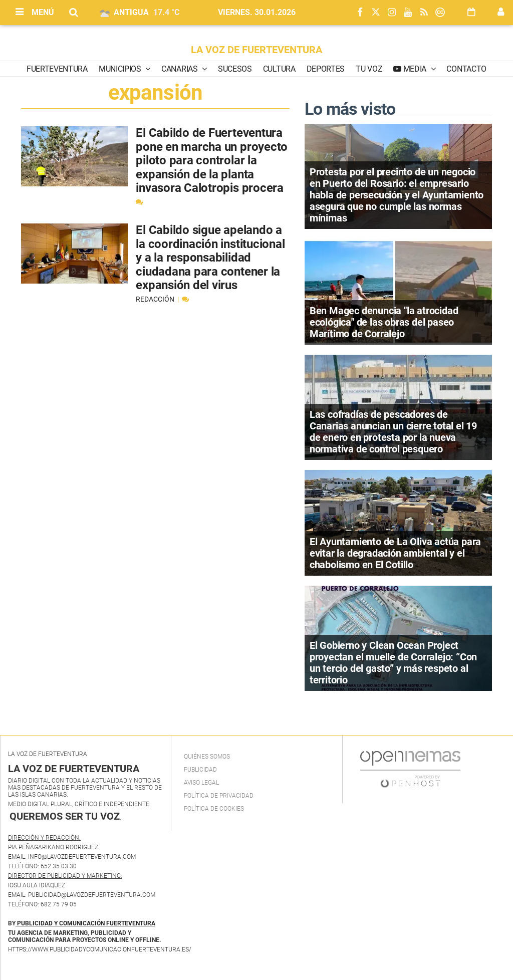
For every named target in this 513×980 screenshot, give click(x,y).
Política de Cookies (214, 809)
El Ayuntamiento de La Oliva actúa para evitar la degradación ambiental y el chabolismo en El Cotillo (395, 553)
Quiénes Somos (207, 757)
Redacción (156, 299)
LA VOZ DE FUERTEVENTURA (256, 50)
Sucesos (235, 69)
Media (415, 69)
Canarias (180, 69)
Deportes (326, 69)
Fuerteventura (57, 69)
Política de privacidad (219, 796)
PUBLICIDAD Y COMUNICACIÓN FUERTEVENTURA (86, 923)
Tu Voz (369, 69)
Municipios (121, 69)
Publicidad (200, 770)
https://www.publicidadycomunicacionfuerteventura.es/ (100, 949)
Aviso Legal (201, 783)
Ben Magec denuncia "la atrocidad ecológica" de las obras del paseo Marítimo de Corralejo (384, 322)
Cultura (279, 69)
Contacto (466, 69)
